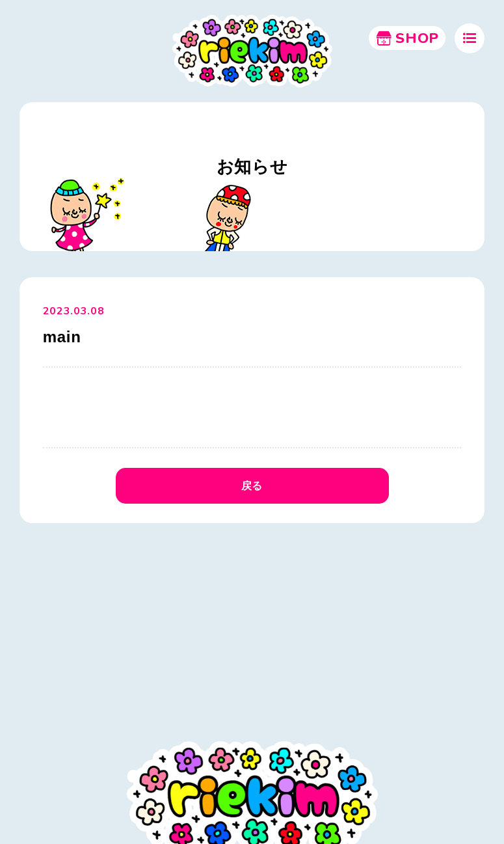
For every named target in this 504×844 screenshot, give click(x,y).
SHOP (407, 38)
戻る (252, 485)
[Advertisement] (252, 628)
